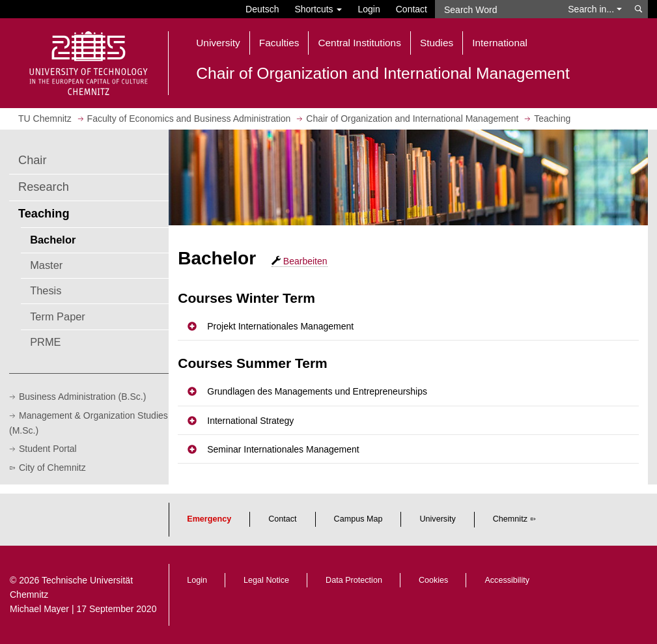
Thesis (46, 290)
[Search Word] (497, 9)
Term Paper (58, 316)
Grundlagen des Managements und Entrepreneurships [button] (317, 391)
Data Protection (354, 580)
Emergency (209, 519)
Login (369, 9)
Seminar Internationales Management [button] (283, 449)
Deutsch (262, 9)
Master (46, 265)
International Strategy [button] (250, 421)
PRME (45, 342)
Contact (412, 9)
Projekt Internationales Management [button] (280, 326)
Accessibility (507, 580)
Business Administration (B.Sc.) (82, 397)
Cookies (434, 580)
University (437, 519)
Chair (32, 160)
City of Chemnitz (52, 468)
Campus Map (358, 519)
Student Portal (48, 449)
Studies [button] (437, 43)
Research (44, 187)
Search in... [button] (595, 9)
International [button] (500, 43)
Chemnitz (510, 519)
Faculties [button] (279, 43)
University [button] (218, 43)
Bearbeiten (300, 261)
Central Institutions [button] (359, 43)
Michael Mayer (39, 609)
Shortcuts (318, 9)
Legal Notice (266, 580)
